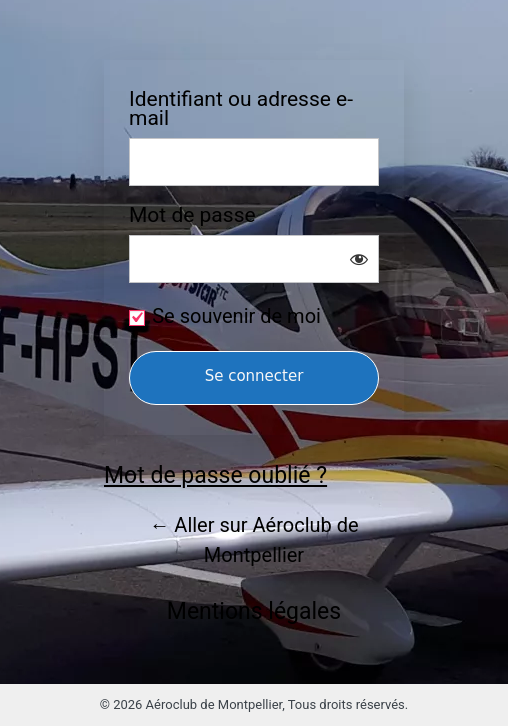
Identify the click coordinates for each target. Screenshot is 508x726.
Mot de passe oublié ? (215, 475)
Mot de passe (192, 215)
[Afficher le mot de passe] (359, 259)
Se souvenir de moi (236, 316)
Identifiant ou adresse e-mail (241, 109)
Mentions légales (254, 611)
